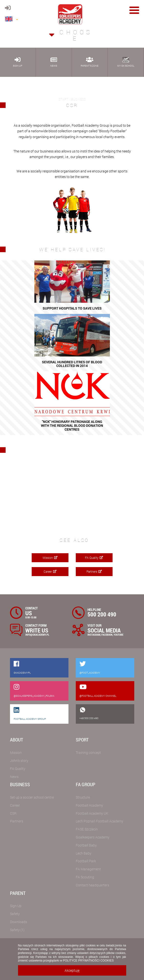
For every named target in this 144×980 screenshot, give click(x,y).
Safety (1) (17, 930)
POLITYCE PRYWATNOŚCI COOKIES (88, 961)
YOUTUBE (118, 635)
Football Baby (86, 845)
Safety (15, 914)
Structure (83, 797)
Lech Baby (84, 853)
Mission (50, 558)
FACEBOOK (107, 635)
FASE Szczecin (87, 829)
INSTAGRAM (94, 635)
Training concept (88, 753)
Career (50, 571)
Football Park (86, 861)
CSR (13, 813)
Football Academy (89, 805)
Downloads (19, 922)
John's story (19, 761)
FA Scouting (85, 877)
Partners (94, 571)
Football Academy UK (92, 813)
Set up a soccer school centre (32, 797)
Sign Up (16, 906)
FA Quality (94, 558)
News (14, 777)
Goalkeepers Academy (93, 837)
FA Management (88, 869)
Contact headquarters (92, 885)
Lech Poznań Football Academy (100, 821)
